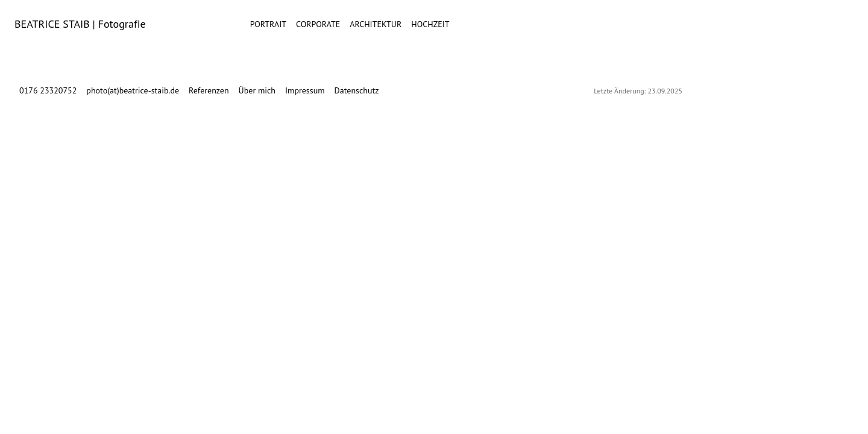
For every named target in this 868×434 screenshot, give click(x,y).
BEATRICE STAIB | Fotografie (80, 24)
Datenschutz (357, 90)
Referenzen (209, 90)
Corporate (318, 24)
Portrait (268, 24)
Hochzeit (430, 24)
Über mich (257, 90)
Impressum (305, 90)
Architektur (376, 24)
